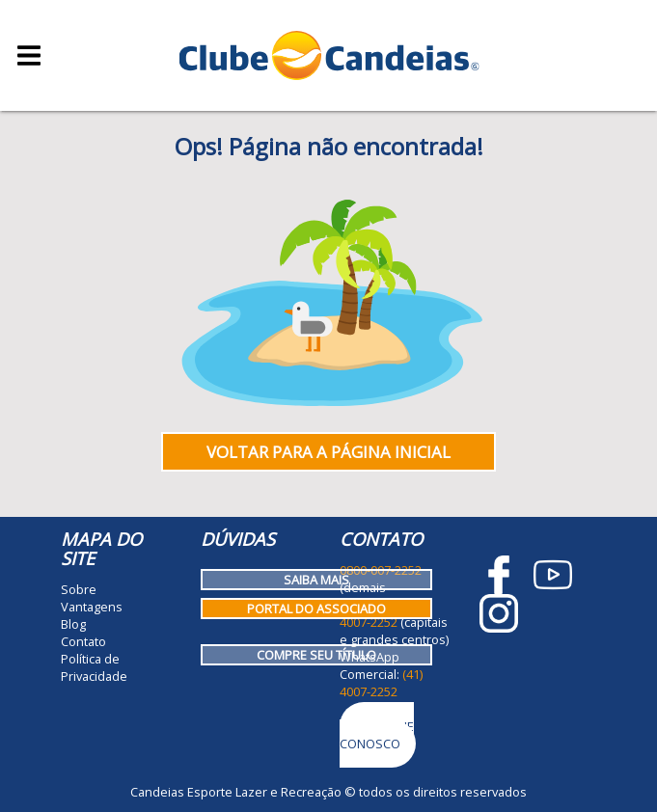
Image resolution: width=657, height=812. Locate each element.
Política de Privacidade (94, 667)
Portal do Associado (316, 609)
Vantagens (92, 607)
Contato (83, 641)
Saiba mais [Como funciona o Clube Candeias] (316, 580)
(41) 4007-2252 (381, 683)
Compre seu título (316, 655)
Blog (73, 624)
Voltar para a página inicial (328, 452)
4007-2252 (369, 622)
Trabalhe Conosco (377, 735)
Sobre (79, 589)
